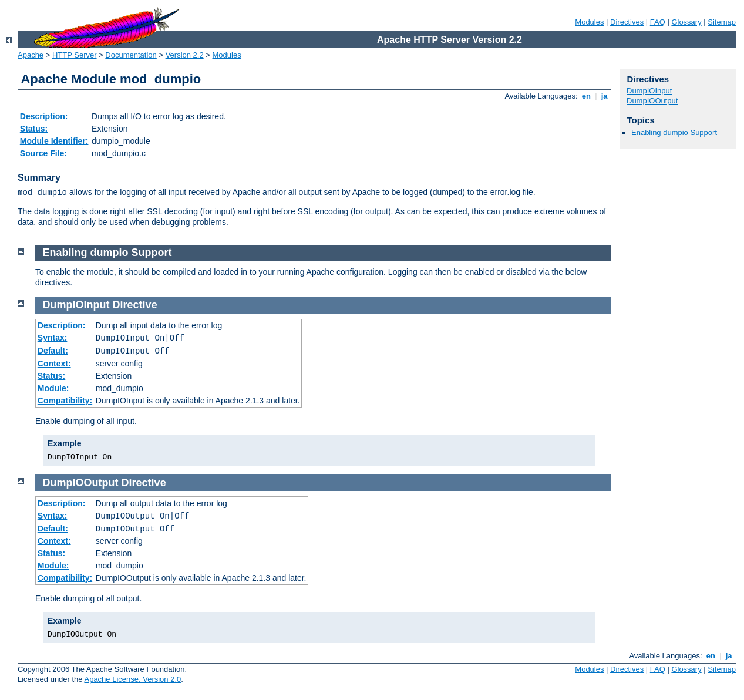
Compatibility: (65, 401)
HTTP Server (75, 55)
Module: (53, 388)
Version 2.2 (185, 55)
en (586, 96)
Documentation (131, 55)
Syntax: (53, 338)
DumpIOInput (649, 91)
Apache (31, 55)
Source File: (43, 153)
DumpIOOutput (652, 101)
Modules (589, 22)
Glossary (686, 22)
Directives (627, 22)
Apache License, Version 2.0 (132, 679)
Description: (44, 116)
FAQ (658, 22)
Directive (135, 305)
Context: (54, 364)
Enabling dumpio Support (674, 132)
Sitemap (722, 22)
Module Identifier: (54, 141)
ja (604, 96)
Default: (53, 351)
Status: (34, 129)
